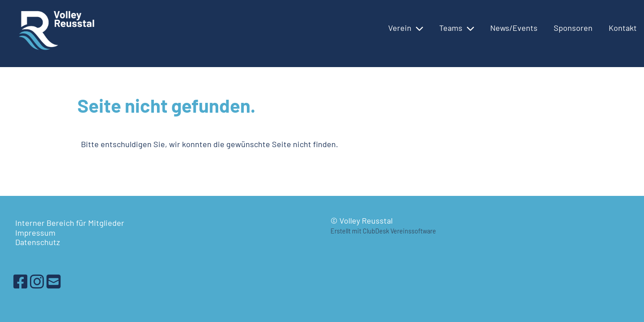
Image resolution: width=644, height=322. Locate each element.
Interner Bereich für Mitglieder (70, 223)
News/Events (514, 28)
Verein (406, 28)
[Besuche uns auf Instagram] (37, 281)
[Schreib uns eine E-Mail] (54, 281)
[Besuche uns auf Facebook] (21, 281)
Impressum (35, 233)
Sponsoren (573, 28)
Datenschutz (38, 242)
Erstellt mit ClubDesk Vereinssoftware (383, 231)
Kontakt (623, 28)
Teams (457, 28)
